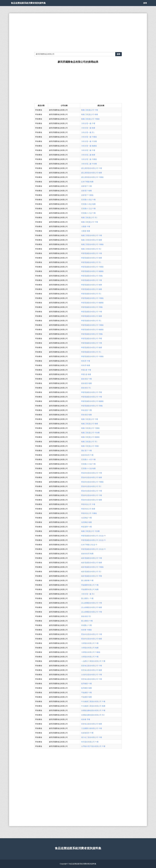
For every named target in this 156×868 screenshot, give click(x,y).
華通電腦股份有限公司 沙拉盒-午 (94, 536)
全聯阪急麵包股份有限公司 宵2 (93, 715)
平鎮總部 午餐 (86, 693)
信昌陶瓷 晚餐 (86, 522)
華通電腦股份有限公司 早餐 (92, 339)
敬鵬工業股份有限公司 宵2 (91, 249)
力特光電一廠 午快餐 (89, 141)
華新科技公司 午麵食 (89, 513)
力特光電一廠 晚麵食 (89, 146)
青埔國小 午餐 (86, 625)
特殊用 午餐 (86, 361)
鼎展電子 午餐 (86, 186)
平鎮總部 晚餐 (86, 697)
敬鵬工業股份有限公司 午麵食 (92, 244)
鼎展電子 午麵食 (87, 195)
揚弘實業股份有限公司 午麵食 (92, 177)
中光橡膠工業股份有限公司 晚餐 (93, 706)
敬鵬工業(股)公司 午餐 (90, 110)
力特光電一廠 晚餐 (88, 128)
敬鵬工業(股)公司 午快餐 (90, 433)
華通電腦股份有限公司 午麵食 (92, 267)
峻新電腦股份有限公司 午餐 (92, 558)
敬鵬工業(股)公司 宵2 (89, 218)
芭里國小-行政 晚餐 (88, 468)
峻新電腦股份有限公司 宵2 (91, 572)
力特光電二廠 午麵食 (89, 159)
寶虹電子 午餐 (86, 451)
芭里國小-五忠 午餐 (88, 209)
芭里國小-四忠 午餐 (88, 200)
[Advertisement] (78, 33)
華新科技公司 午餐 (88, 504)
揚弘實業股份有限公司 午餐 (92, 168)
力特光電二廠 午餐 (88, 150)
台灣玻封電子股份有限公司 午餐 (93, 746)
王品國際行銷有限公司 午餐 (92, 728)
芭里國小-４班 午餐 (88, 459)
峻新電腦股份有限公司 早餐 (92, 576)
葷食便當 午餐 (86, 410)
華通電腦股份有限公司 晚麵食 (92, 271)
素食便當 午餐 (86, 379)
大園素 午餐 (86, 226)
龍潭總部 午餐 (86, 684)
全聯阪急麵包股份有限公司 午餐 (93, 710)
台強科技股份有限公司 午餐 (92, 675)
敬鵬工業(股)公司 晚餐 (90, 114)
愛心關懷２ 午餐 (87, 598)
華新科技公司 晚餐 (88, 509)
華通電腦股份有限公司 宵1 (91, 262)
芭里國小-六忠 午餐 (88, 213)
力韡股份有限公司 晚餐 (90, 648)
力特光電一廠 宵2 (88, 594)
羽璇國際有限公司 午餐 (90, 585)
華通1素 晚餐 (86, 374)
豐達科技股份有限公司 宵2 (91, 486)
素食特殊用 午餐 (87, 455)
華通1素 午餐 (86, 370)
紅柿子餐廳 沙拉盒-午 (89, 545)
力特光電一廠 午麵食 (89, 137)
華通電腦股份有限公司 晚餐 (92, 258)
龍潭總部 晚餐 (86, 688)
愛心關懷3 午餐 (87, 621)
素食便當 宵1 (86, 388)
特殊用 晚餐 (86, 365)
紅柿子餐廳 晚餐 (87, 182)
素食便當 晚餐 (86, 383)
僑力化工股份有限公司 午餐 (92, 737)
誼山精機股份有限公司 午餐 (92, 603)
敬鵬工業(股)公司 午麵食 (90, 119)
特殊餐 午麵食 (86, 630)
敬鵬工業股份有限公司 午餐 (92, 235)
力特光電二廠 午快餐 (89, 164)
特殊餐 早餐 (86, 719)
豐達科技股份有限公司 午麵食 (92, 482)
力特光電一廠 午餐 (88, 123)
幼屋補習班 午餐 (87, 733)
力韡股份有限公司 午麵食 (91, 652)
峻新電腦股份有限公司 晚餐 (92, 563)
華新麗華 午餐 (86, 527)
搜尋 (145, 6)
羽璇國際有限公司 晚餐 (90, 589)
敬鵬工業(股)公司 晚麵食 (90, 437)
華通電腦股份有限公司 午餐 (92, 253)
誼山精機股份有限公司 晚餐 (92, 607)
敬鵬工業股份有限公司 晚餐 (92, 240)
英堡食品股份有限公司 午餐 (92, 666)
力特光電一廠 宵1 (88, 132)
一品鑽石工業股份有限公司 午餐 (93, 661)
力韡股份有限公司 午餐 (90, 643)
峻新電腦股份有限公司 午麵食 (92, 567)
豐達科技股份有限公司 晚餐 (92, 477)
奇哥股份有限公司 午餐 (90, 742)
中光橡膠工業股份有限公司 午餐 (93, 701)
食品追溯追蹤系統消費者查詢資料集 (36, 6)
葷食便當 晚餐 (86, 415)
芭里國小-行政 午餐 (88, 464)
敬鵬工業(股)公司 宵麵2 (90, 446)
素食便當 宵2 (86, 616)
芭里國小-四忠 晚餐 (88, 204)
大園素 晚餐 (86, 231)
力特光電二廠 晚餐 (88, 155)
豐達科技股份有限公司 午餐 (92, 473)
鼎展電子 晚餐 (86, 191)
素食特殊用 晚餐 (87, 554)
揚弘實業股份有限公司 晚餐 (92, 173)
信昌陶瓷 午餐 (86, 518)
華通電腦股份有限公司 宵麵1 (92, 276)
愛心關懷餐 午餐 (87, 580)
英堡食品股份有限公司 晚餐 (92, 670)
